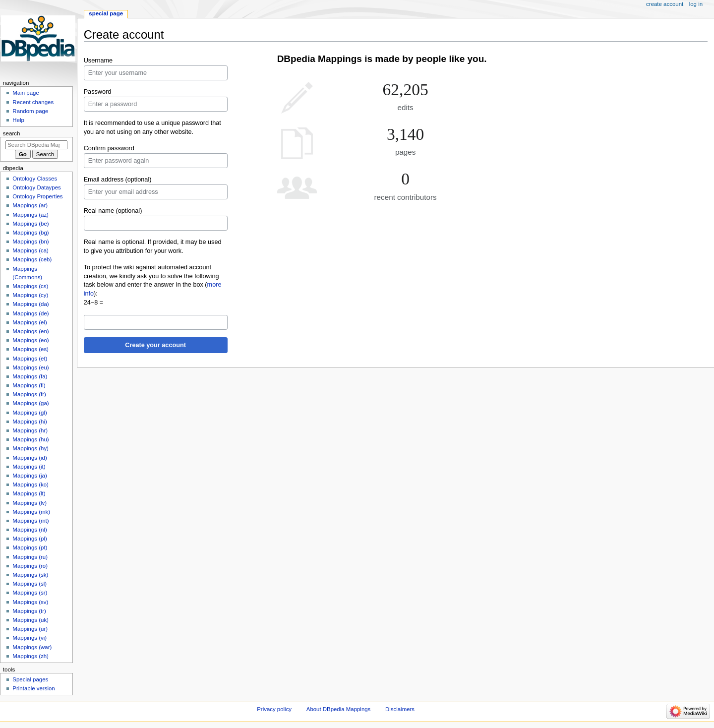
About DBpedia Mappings (339, 709)
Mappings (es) (30, 349)
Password (98, 92)
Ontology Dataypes (36, 187)
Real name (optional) (113, 211)
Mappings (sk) (30, 575)
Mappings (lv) (30, 503)
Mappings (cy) (30, 295)
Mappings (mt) (30, 521)
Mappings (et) (30, 359)
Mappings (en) (30, 331)
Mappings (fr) (29, 394)
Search (12, 133)
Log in (696, 4)
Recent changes (33, 102)
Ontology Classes (35, 179)
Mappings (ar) (30, 205)
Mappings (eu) (30, 367)
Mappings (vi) (30, 638)
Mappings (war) (32, 647)
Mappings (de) (30, 313)
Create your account (155, 345)
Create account (665, 4)
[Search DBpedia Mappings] (36, 145)
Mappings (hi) (30, 422)
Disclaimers (400, 709)
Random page (30, 111)
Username (98, 61)
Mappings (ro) (30, 566)
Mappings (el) (30, 322)
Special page (106, 13)
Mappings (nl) (30, 530)
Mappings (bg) (30, 233)
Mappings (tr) (29, 611)
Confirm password (109, 148)
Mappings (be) (30, 224)
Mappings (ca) (30, 250)
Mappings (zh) (30, 656)
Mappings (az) (30, 215)
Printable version (33, 688)
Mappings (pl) (30, 539)
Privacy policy (274, 709)
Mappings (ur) (30, 629)
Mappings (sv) (30, 602)
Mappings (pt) (30, 547)
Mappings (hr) (30, 430)
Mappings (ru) (30, 557)
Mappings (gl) (30, 413)
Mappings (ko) (30, 485)
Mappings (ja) (30, 476)
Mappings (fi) (29, 385)
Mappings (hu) (30, 439)
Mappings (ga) (30, 403)
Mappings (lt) (29, 493)
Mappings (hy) (30, 448)
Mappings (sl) (30, 584)
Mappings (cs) (30, 286)
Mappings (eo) (30, 340)
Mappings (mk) (31, 512)
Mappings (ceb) (32, 259)
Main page (26, 93)
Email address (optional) (118, 180)
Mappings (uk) (30, 620)
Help (18, 120)
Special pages (30, 679)
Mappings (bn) (30, 242)
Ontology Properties (37, 196)
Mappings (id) (30, 458)
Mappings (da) (30, 304)
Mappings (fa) (30, 376)
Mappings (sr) (30, 593)
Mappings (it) (29, 467)
